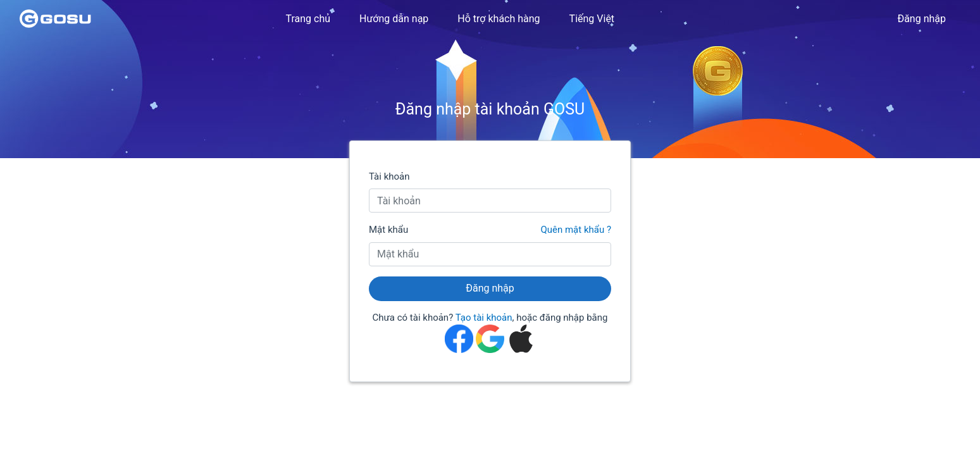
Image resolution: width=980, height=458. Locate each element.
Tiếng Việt (592, 19)
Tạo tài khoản (484, 318)
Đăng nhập (921, 19)
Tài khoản (389, 176)
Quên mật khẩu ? (576, 230)
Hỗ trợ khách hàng (499, 19)
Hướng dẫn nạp (394, 19)
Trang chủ (308, 19)
